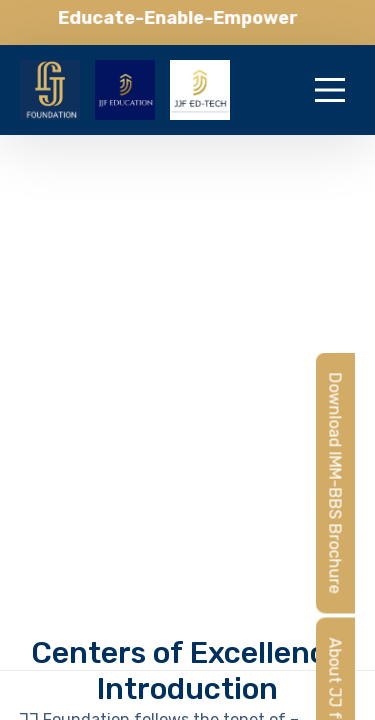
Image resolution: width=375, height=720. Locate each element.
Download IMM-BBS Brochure (335, 482)
